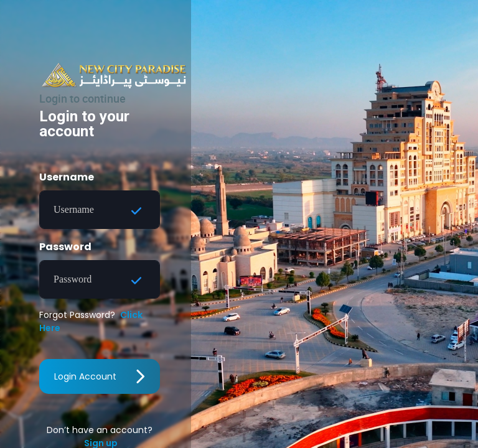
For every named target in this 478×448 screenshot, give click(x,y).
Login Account (100, 376)
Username (67, 177)
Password (65, 247)
